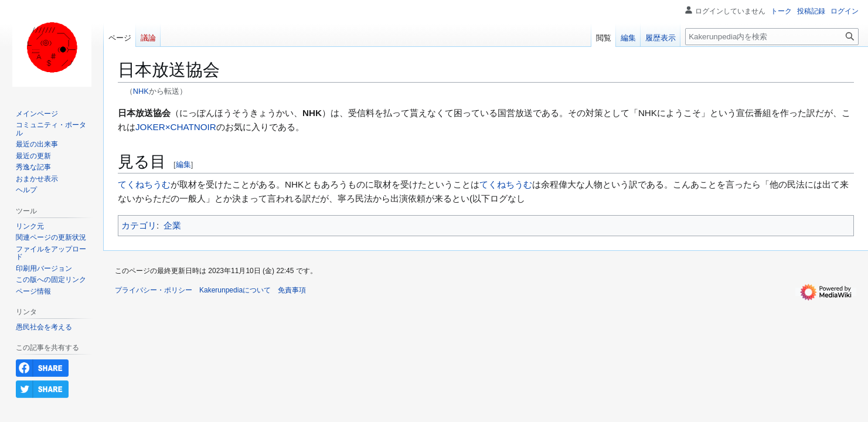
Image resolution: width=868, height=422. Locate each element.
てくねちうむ (144, 184)
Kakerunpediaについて (235, 290)
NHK (141, 91)
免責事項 (292, 290)
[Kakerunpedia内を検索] (772, 37)
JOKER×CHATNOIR (176, 127)
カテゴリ (139, 225)
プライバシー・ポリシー (154, 290)
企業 (172, 225)
